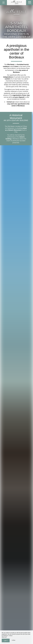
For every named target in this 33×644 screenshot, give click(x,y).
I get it (6, 640)
